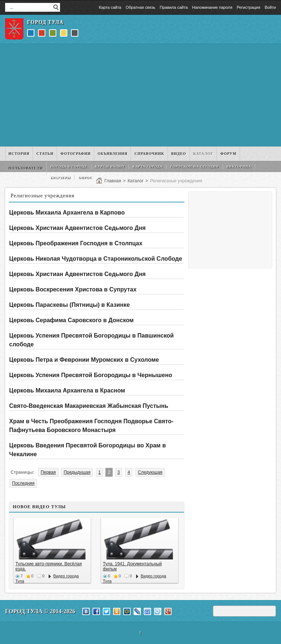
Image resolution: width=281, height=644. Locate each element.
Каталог (136, 181)
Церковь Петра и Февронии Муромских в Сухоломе (84, 360)
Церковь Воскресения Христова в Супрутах (73, 289)
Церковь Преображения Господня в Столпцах (76, 243)
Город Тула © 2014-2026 (40, 611)
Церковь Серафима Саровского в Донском (71, 320)
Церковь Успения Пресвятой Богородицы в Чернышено (91, 375)
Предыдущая (77, 472)
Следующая (150, 472)
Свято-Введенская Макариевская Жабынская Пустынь (89, 406)
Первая (48, 472)
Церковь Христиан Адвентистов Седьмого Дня (77, 228)
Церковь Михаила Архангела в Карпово (67, 213)
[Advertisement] (140, 95)
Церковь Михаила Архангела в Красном (67, 390)
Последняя (23, 483)
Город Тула (45, 22)
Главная (113, 181)
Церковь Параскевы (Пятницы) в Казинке (70, 305)
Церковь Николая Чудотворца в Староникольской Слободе (96, 259)
